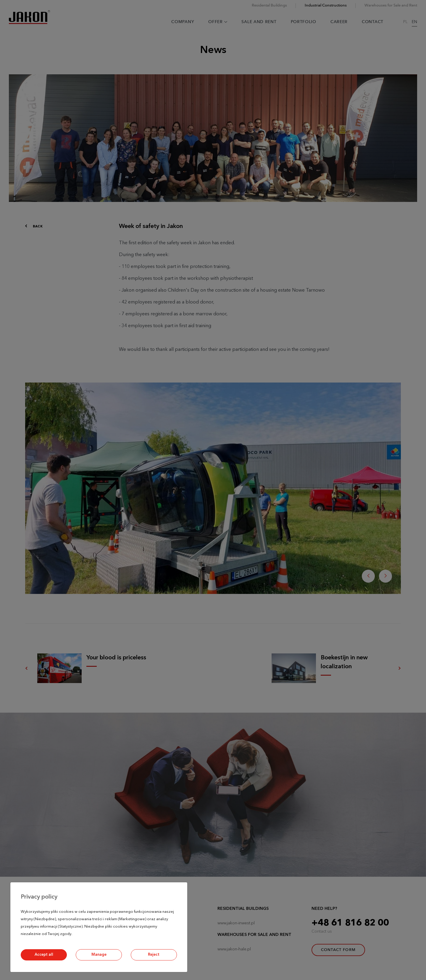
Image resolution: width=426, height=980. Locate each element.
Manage (99, 955)
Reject (154, 955)
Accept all (44, 955)
